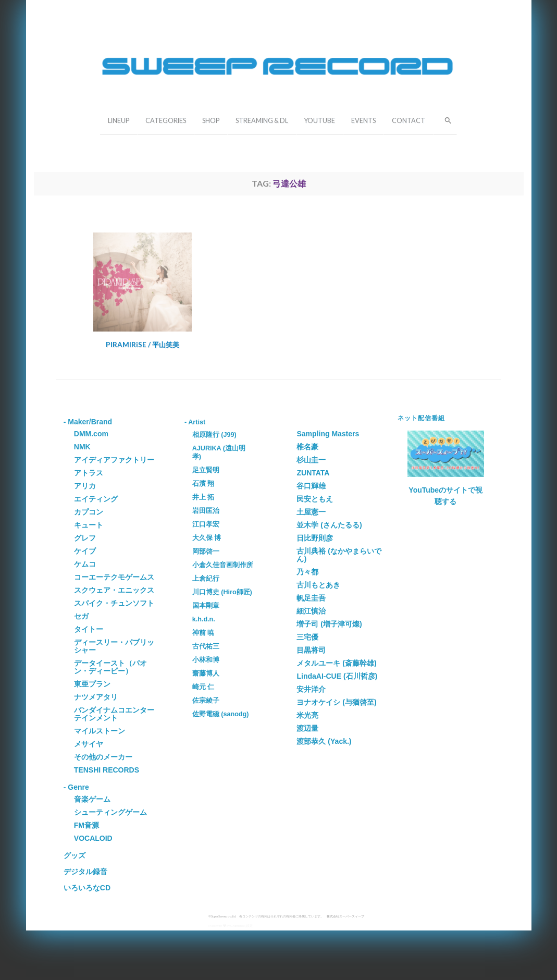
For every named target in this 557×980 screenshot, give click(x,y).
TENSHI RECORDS (107, 770)
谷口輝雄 (311, 486)
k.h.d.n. (204, 619)
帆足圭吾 (311, 598)
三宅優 (307, 637)
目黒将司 (311, 650)
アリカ (85, 486)
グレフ (85, 538)
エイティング (96, 499)
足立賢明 (206, 470)
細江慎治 (311, 611)
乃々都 (307, 572)
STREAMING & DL (262, 121)
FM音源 (86, 825)
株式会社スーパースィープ (345, 916)
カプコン (89, 512)
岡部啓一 (206, 552)
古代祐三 (206, 646)
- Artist (195, 422)
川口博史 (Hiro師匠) (222, 592)
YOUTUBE (320, 121)
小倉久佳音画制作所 (223, 565)
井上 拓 (203, 497)
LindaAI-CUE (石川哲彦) (337, 676)
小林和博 (206, 660)
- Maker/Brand (88, 422)
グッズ (75, 855)
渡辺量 (307, 728)
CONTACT (409, 121)
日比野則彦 (315, 538)
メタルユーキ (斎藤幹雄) (336, 663)
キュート (89, 525)
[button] (445, 119)
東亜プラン (92, 684)
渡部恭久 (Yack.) (324, 741)
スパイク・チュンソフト (114, 603)
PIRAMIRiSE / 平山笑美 (143, 345)
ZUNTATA (313, 473)
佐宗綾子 (206, 701)
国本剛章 (206, 606)
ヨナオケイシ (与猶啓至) (336, 702)
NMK (82, 447)
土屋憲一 (311, 512)
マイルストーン (100, 731)
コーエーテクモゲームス (114, 577)
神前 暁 (203, 633)
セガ (81, 616)
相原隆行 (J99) (214, 435)
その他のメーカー (103, 757)
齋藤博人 (206, 673)
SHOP (211, 121)
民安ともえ (315, 499)
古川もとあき (318, 585)
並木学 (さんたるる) (329, 525)
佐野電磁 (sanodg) (221, 714)
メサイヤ (89, 744)
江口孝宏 (206, 524)
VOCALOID (93, 838)
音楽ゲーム (92, 799)
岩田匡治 (206, 511)
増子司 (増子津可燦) (329, 624)
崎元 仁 (203, 687)
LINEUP (119, 121)
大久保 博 (207, 538)
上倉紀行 (206, 579)
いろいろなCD (87, 888)
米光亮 (307, 715)
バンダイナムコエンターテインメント (114, 714)
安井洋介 (311, 689)
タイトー (89, 629)
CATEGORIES (166, 121)
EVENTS (363, 121)
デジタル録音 (85, 872)
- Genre (76, 787)
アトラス (89, 473)
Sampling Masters (328, 434)
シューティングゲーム (110, 812)
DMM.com (91, 434)
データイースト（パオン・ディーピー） (110, 667)
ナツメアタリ (96, 697)
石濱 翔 (203, 484)
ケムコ (85, 564)
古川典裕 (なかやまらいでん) (339, 555)
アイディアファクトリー (114, 460)
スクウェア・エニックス (114, 590)
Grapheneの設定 (242, 926)
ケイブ (85, 551)
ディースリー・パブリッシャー (114, 646)
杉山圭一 (311, 460)
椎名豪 (307, 447)
